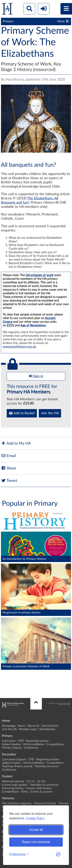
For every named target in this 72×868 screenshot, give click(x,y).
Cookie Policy (35, 818)
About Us (33, 726)
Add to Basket (22, 413)
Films (25, 792)
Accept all (36, 830)
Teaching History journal (17, 766)
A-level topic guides (15, 785)
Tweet (9, 481)
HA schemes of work (39, 275)
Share (9, 468)
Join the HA (50, 413)
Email (8, 456)
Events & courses (41, 792)
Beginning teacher (37, 741)
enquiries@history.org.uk (19, 347)
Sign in (36, 376)
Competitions (55, 744)
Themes (64, 803)
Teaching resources (47, 766)
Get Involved (50, 726)
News (22, 726)
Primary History (12, 748)
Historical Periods (45, 803)
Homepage (9, 726)
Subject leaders (11, 744)
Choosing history (13, 788)
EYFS (10, 325)
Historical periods (13, 781)
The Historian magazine (17, 803)
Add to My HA (16, 443)
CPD (21, 741)
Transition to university (44, 785)
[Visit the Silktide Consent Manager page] (58, 854)
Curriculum (9, 741)
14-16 (31, 781)
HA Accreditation (34, 744)
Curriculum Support (14, 759)
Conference (31, 748)
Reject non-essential (36, 842)
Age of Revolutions (33, 325)
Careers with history (39, 788)
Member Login (28, 729)
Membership (47, 729)
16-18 (41, 781)
